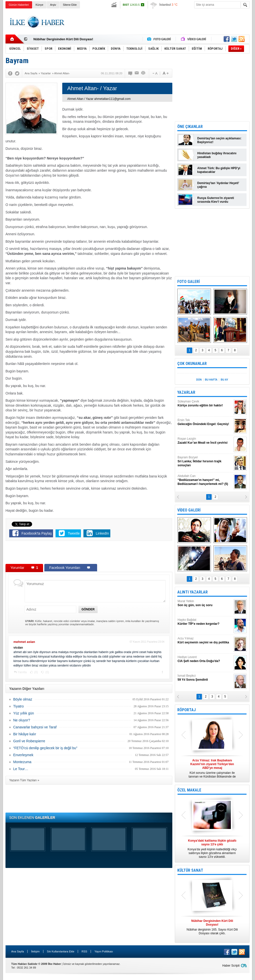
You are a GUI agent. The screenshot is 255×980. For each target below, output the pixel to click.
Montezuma (22, 762)
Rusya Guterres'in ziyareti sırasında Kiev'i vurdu (216, 200)
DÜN (199, 380)
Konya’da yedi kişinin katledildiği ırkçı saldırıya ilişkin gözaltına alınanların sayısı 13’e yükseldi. (212, 849)
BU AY (224, 380)
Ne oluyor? (22, 720)
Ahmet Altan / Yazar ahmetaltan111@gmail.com (99, 99)
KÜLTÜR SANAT (190, 870)
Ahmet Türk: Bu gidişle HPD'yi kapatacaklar (219, 170)
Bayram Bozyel (205, 461)
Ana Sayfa (18, 951)
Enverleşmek (23, 755)
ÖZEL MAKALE (189, 790)
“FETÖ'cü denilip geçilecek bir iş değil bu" (45, 748)
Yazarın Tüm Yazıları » (24, 780)
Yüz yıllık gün (24, 713)
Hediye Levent (205, 659)
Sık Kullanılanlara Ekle (61, 951)
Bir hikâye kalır (25, 734)
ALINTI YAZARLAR (192, 592)
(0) (36, 672)
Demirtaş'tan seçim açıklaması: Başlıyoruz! (219, 140)
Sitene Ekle (70, 5)
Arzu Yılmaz (205, 641)
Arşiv (53, 5)
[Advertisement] (159, 22)
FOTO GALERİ (189, 282)
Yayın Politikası (104, 951)
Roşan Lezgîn (205, 441)
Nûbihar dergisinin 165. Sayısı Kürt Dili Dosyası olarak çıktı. (212, 927)
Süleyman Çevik (205, 404)
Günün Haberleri (19, 5)
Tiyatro (18, 706)
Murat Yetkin (205, 603)
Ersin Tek (205, 422)
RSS (84, 951)
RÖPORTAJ (187, 710)
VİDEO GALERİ (189, 510)
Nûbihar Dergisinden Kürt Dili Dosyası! (63, 39)
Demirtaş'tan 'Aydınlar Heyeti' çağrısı (218, 185)
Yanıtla (22, 672)
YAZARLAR (186, 392)
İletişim (35, 951)
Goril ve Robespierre (29, 741)
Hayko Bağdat (205, 622)
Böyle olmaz (23, 699)
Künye (39, 5)
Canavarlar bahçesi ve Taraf (35, 727)
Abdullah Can (205, 480)
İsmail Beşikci (205, 678)
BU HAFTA (211, 380)
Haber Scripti (231, 966)
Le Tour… (21, 769)
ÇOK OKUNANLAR (192, 364)
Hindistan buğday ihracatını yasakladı (217, 155)
